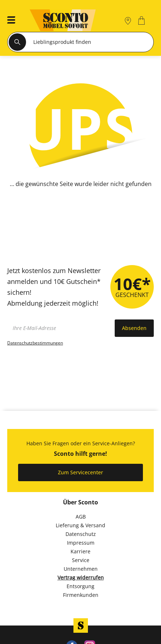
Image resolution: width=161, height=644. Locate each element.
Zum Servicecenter (80, 472)
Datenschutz (81, 534)
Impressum (81, 543)
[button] (9, 20)
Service (81, 560)
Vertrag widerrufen (81, 577)
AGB (81, 517)
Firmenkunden (81, 595)
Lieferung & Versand (80, 525)
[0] (142, 20)
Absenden (134, 328)
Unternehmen (81, 569)
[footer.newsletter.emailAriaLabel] (59, 328)
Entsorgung (80, 586)
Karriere (80, 551)
